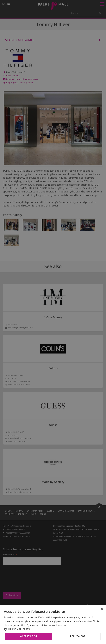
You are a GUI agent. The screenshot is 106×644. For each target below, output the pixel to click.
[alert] (53, 322)
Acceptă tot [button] (29, 636)
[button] (53, 629)
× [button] (102, 609)
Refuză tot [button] (78, 636)
